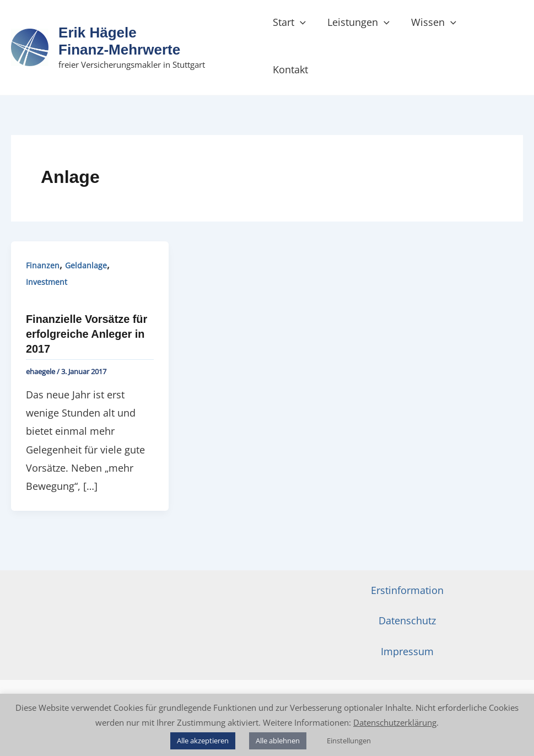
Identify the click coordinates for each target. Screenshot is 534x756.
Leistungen (362, 31)
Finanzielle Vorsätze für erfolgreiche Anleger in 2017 (87, 305)
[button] (306, 31)
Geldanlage (86, 237)
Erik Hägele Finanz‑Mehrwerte (120, 27)
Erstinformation (407, 560)
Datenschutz (407, 591)
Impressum (407, 622)
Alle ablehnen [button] (278, 741)
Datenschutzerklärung (395, 722)
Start (295, 31)
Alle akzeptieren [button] (203, 741)
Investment (47, 254)
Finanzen (43, 237)
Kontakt (495, 31)
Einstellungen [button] (349, 741)
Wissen (435, 31)
